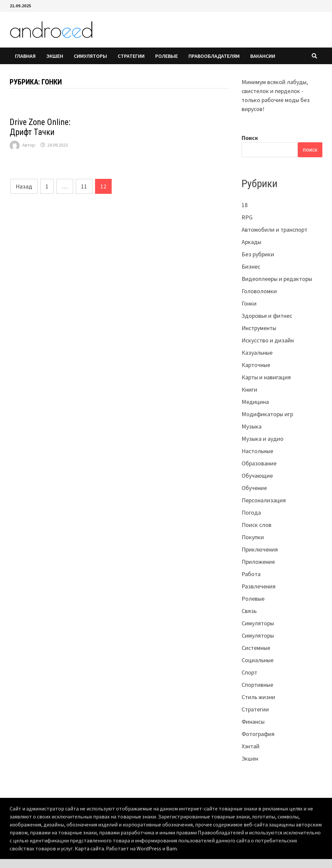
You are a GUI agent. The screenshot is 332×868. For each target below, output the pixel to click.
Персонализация (264, 500)
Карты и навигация (266, 377)
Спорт (249, 672)
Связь (249, 611)
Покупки (253, 537)
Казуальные (257, 353)
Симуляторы (90, 56)
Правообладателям (214, 56)
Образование (259, 463)
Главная (25, 56)
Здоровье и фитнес (267, 316)
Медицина (255, 402)
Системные (256, 648)
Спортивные (257, 685)
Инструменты (259, 328)
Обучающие (257, 476)
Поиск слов (257, 525)
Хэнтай (251, 746)
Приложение (258, 562)
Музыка (252, 426)
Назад (24, 186)
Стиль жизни (258, 697)
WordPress (149, 848)
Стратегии (131, 56)
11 (84, 186)
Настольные (257, 451)
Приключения (260, 549)
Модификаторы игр (267, 414)
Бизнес (251, 266)
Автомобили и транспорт (275, 230)
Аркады (251, 242)
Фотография (258, 734)
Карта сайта (89, 848)
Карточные (256, 365)
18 (245, 205)
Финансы (253, 722)
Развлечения (259, 586)
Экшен (55, 56)
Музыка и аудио (263, 439)
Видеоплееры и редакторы (277, 279)
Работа (251, 574)
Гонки (249, 303)
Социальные (258, 660)
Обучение (254, 488)
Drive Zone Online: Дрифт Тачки (40, 127)
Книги (249, 389)
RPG (247, 217)
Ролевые (166, 56)
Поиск (250, 138)
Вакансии (263, 56)
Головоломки (259, 291)
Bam (171, 848)
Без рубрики (258, 254)
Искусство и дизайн (268, 340)
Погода (251, 512)
